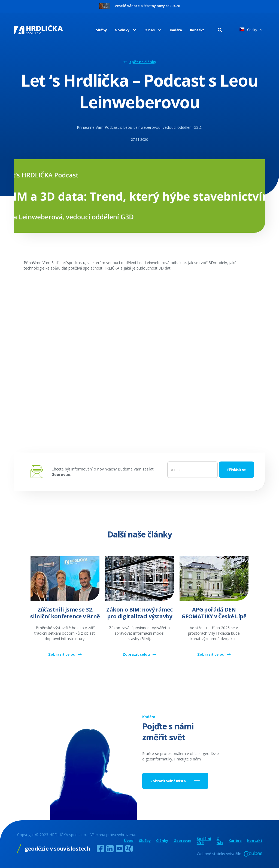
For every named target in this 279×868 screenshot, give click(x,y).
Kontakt (197, 30)
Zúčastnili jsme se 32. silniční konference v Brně (65, 613)
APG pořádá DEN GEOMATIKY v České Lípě (214, 613)
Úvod (129, 841)
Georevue (182, 841)
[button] (121, 30)
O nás (220, 841)
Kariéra (176, 30)
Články (162, 841)
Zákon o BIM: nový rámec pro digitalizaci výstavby (139, 613)
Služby (101, 30)
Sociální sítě (204, 841)
